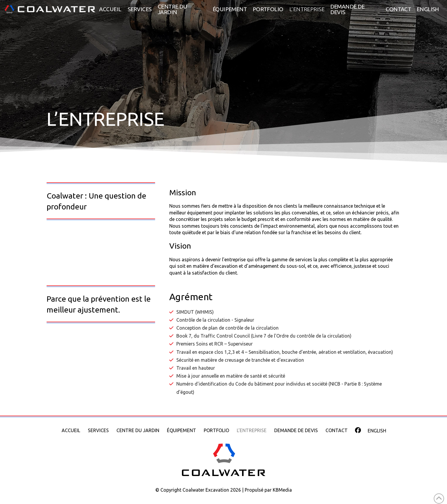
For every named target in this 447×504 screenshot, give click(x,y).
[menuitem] (428, 9)
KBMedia (282, 490)
